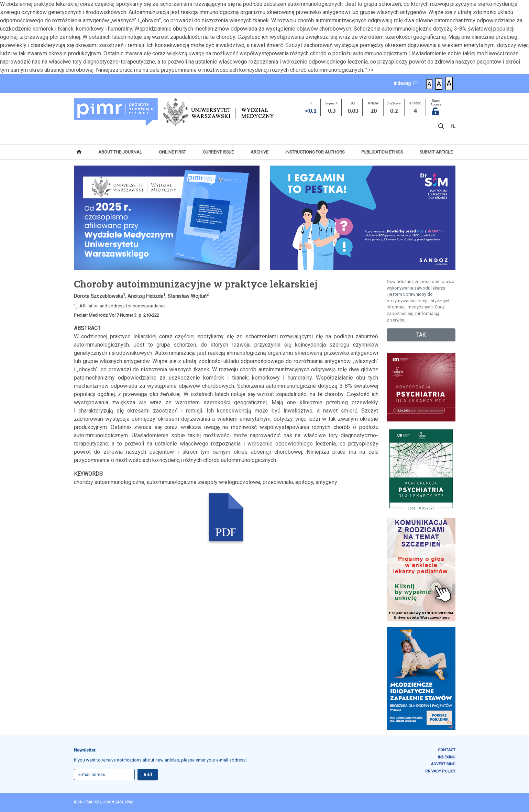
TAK (421, 335)
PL (453, 126)
